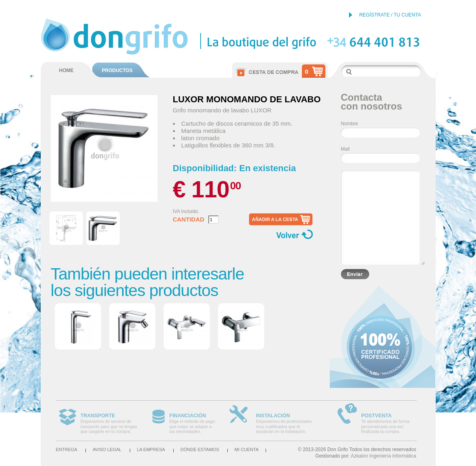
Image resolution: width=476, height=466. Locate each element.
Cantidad (189, 220)
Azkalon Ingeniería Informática (383, 456)
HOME (67, 70)
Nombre (350, 124)
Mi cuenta (247, 449)
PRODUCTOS (117, 70)
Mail (345, 149)
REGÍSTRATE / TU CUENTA (390, 15)
